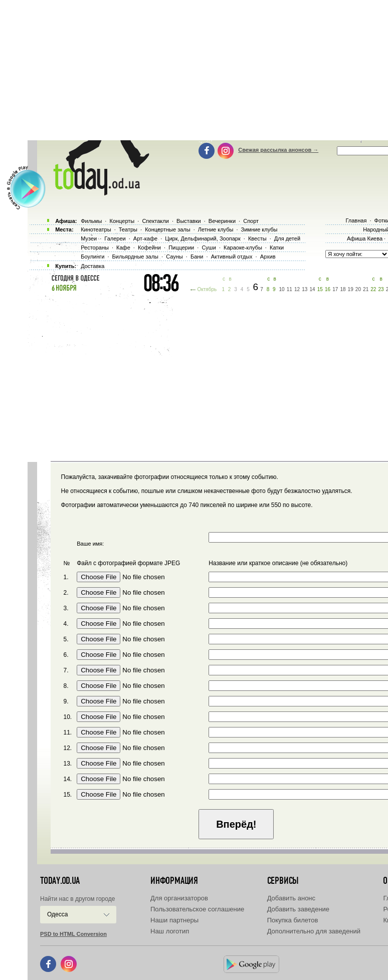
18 (343, 289)
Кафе (123, 248)
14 (312, 289)
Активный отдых (232, 257)
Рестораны (95, 248)
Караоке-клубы (243, 248)
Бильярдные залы (135, 257)
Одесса (57, 914)
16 (328, 289)
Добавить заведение (298, 909)
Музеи (89, 238)
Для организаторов (179, 898)
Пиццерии (181, 248)
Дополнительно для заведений (314, 931)
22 (373, 289)
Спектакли (155, 221)
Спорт (251, 221)
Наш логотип (170, 931)
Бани (197, 257)
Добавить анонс (291, 898)
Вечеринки (222, 221)
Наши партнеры (174, 920)
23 (381, 289)
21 (366, 289)
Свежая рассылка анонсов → (278, 150)
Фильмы (91, 221)
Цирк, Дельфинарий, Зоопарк (203, 238)
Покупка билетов (293, 920)
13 (305, 289)
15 (320, 289)
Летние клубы (216, 229)
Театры (128, 229)
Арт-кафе (145, 238)
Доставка (92, 266)
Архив (268, 257)
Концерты (122, 221)
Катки (277, 248)
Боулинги (92, 257)
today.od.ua (60, 881)
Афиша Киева (365, 238)
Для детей (287, 238)
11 (289, 289)
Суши (209, 248)
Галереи (115, 238)
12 (297, 289)
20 (358, 289)
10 (282, 289)
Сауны (174, 257)
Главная (356, 220)
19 (351, 289)
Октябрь (207, 289)
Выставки (189, 221)
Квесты (257, 238)
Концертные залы (167, 229)
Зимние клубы (259, 229)
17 (335, 289)
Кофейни (149, 248)
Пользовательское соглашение (197, 909)
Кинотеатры (96, 229)
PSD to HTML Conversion (73, 934)
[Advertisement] (208, 376)
